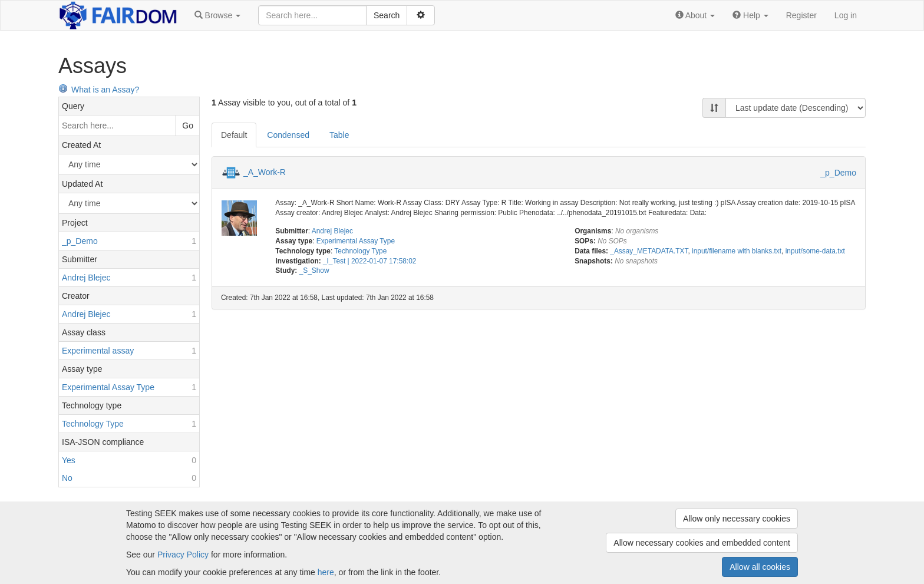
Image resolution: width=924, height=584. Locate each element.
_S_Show (314, 270)
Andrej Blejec (332, 231)
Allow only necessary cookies (737, 519)
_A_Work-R (265, 172)
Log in (846, 15)
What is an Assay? (99, 90)
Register (801, 15)
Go (188, 126)
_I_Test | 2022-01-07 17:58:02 (369, 261)
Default (234, 135)
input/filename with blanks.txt (737, 251)
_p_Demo (838, 173)
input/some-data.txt (815, 251)
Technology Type (360, 251)
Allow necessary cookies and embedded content (702, 543)
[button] (217, 15)
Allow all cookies (760, 567)
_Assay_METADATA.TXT (649, 251)
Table (339, 135)
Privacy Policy (183, 555)
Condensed (288, 135)
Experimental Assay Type (356, 241)
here (326, 572)
